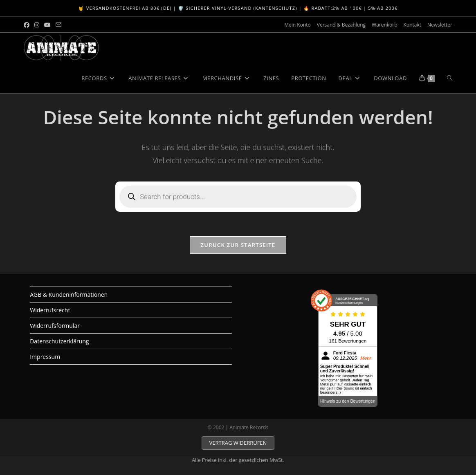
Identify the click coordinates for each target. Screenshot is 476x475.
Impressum (45, 357)
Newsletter (440, 25)
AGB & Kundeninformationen (69, 295)
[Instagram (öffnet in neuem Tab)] (37, 25)
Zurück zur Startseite (238, 245)
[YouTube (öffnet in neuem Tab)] (47, 25)
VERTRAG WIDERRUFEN (238, 443)
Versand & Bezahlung (341, 25)
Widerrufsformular (55, 326)
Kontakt (412, 25)
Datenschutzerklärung (59, 341)
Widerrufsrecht (50, 310)
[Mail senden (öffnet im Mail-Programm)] (58, 25)
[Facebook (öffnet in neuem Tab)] (28, 25)
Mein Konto (297, 25)
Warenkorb (385, 25)
